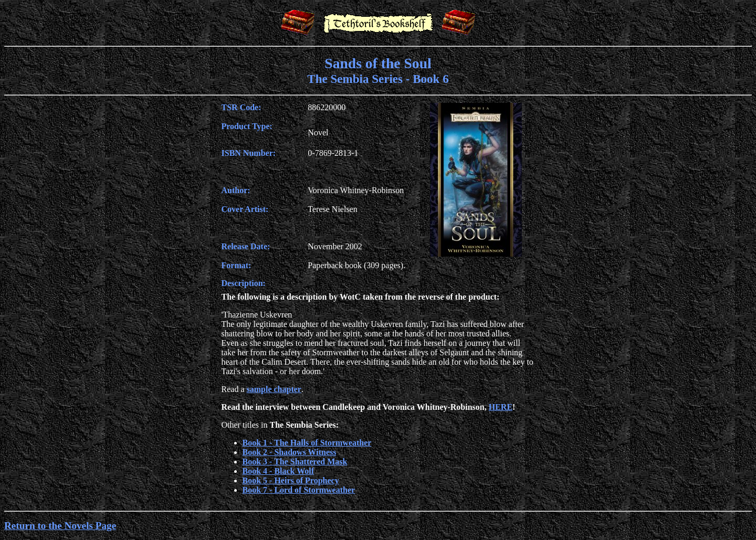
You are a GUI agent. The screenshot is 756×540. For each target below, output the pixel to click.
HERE (501, 407)
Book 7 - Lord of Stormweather (299, 490)
